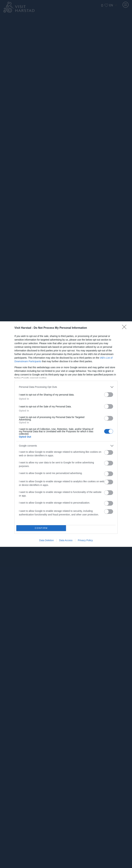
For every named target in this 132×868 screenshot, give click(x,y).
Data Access (66, 540)
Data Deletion (46, 540)
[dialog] (66, 434)
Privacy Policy (85, 540)
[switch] (109, 395)
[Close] (125, 328)
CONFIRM (41, 528)
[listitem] (66, 387)
